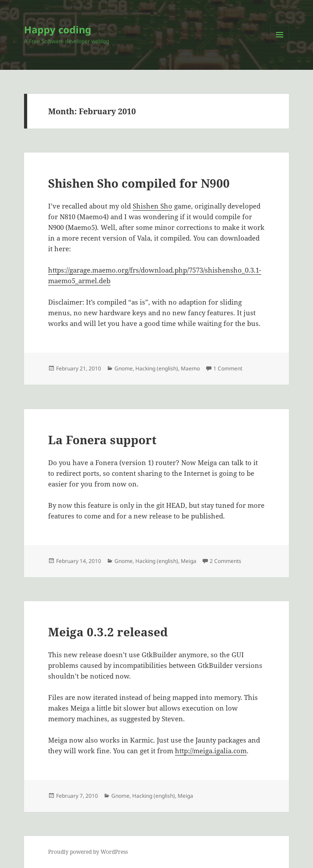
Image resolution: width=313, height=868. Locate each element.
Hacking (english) (157, 368)
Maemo (190, 368)
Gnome (124, 368)
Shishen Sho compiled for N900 (139, 183)
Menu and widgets (280, 44)
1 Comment (228, 368)
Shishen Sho (152, 206)
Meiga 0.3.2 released (108, 632)
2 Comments (226, 561)
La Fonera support (102, 440)
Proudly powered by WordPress (88, 852)
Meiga (189, 561)
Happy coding (58, 29)
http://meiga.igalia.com (211, 751)
